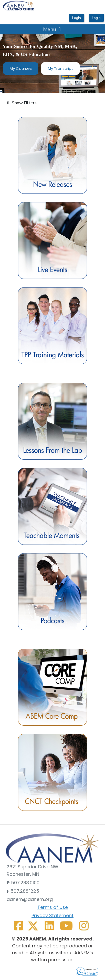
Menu (52, 29)
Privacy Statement (52, 915)
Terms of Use (53, 907)
